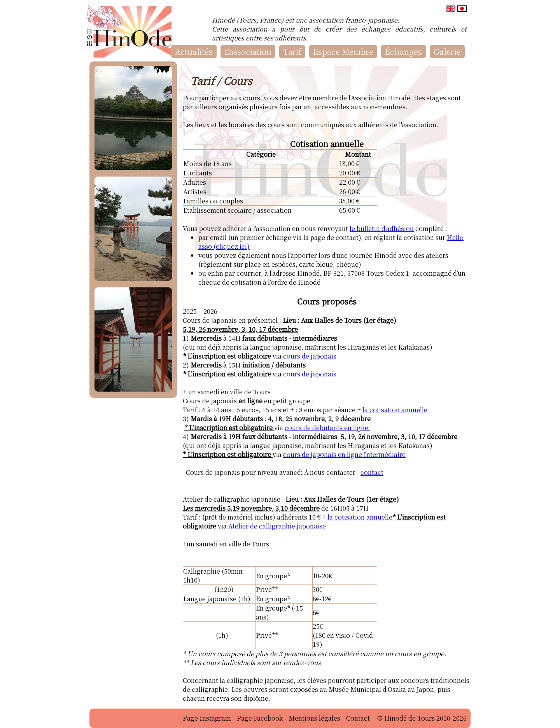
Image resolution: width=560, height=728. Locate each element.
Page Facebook (260, 718)
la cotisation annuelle (395, 410)
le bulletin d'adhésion (382, 228)
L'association (248, 52)
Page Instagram (207, 718)
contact (372, 472)
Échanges (403, 52)
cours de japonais (310, 356)
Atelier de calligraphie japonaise (277, 526)
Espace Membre (343, 52)
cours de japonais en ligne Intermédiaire (344, 454)
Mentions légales (314, 718)
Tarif (292, 52)
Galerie (447, 52)
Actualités (194, 52)
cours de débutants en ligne (327, 428)
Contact (358, 718)
